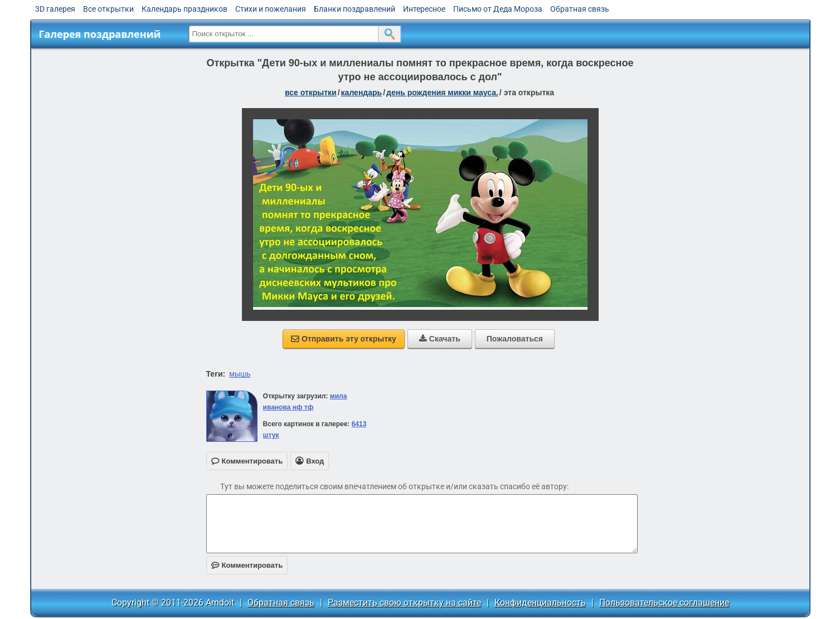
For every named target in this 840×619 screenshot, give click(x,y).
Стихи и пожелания (271, 9)
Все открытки (108, 9)
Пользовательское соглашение (664, 603)
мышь (240, 374)
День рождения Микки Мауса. (442, 92)
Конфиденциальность (540, 603)
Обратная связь (580, 9)
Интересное (424, 9)
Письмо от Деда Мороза (498, 9)
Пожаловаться (515, 339)
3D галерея (55, 9)
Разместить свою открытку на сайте (404, 603)
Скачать (440, 339)
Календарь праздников (184, 9)
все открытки (311, 92)
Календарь (362, 92)
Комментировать (247, 565)
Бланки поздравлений (355, 9)
